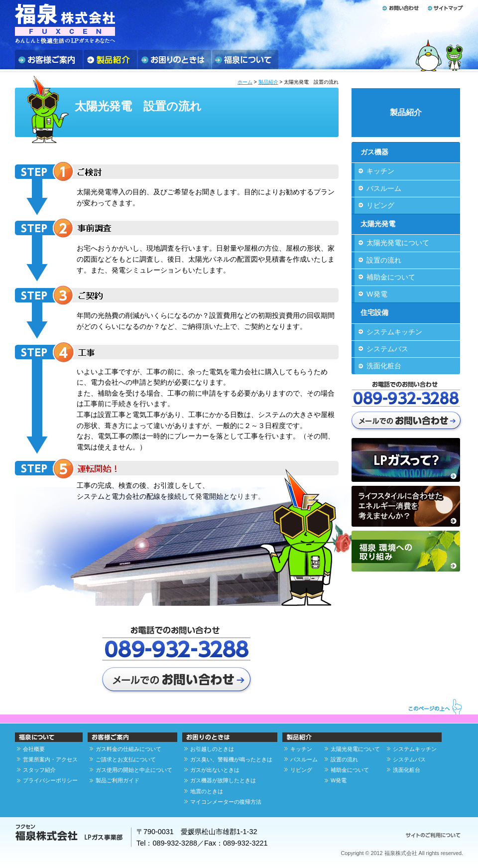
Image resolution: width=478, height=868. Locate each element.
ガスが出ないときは (215, 770)
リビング (380, 205)
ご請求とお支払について (126, 759)
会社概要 (34, 749)
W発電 (377, 294)
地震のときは (207, 791)
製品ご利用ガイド (118, 780)
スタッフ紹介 (39, 770)
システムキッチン (394, 332)
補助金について (391, 277)
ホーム (245, 82)
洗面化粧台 (384, 366)
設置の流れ (384, 260)
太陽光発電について (398, 243)
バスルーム (384, 188)
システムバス (387, 349)
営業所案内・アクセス (50, 759)
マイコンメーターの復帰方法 (226, 802)
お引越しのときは (212, 749)
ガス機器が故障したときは (223, 780)
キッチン (380, 171)
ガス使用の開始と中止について (134, 770)
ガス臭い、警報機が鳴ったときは (231, 759)
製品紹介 (268, 82)
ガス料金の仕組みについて (128, 749)
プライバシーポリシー (50, 780)
